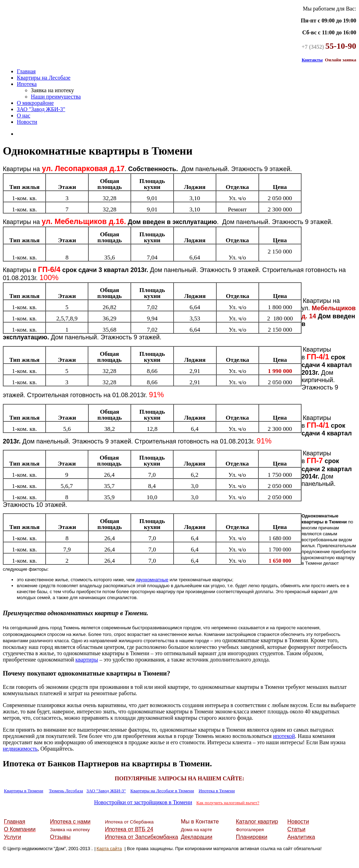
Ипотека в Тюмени (216, 791)
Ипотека (27, 84)
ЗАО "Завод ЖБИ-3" (41, 109)
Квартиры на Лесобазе (44, 78)
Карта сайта (109, 849)
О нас (23, 116)
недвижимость (20, 749)
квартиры (87, 660)
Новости (27, 122)
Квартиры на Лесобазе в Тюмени (162, 791)
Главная (26, 71)
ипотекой (284, 736)
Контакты (312, 60)
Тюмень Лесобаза (66, 791)
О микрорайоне (35, 103)
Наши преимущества (56, 97)
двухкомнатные (152, 580)
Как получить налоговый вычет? (228, 803)
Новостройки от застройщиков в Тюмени (143, 802)
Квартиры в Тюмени (23, 791)
